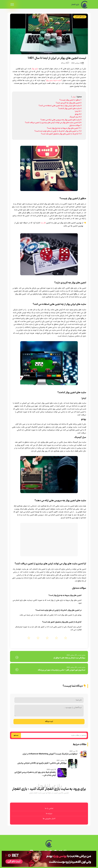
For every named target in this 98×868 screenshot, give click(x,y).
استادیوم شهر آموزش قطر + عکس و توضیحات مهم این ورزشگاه (62, 670)
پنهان (74, 97)
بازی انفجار (75, 5)
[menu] (12, 5)
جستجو (16, 735)
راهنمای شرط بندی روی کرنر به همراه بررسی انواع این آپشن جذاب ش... (35, 774)
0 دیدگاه (65, 63)
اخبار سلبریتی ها (49, 819)
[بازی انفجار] (85, 5)
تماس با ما (49, 808)
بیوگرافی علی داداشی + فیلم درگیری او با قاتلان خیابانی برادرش (42, 763)
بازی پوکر (35, 69)
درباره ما (49, 814)
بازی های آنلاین (80, 17)
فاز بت (43, 223)
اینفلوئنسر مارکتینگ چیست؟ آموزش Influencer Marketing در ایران (50, 754)
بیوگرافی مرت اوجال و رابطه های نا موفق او (69, 658)
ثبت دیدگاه (49, 722)
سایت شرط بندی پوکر (54, 80)
